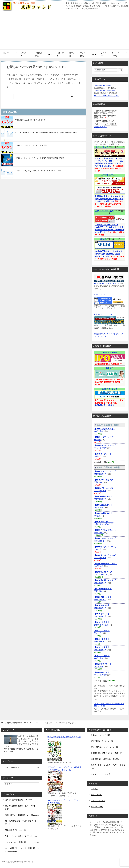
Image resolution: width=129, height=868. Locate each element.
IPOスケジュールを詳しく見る (106, 96)
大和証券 (98, 549)
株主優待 (72, 54)
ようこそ (104, 54)
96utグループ (6, 54)
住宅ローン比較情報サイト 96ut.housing (21, 836)
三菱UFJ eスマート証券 (104, 211)
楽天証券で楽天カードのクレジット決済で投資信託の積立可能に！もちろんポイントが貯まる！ (109, 199)
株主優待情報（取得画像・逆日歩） (105, 759)
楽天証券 (105, 175)
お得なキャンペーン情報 (101, 735)
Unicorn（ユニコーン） (103, 314)
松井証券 (110, 368)
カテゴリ (23, 54)
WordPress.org (97, 807)
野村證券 (98, 456)
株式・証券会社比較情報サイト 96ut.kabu (22, 815)
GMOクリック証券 (110, 389)
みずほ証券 (99, 431)
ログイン (94, 789)
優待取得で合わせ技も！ (104, 405)
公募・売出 (60, 54)
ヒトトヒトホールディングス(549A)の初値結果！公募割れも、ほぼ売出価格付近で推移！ (47, 133)
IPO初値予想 (38, 54)
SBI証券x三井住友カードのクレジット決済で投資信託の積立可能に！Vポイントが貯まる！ (109, 254)
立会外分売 (83, 54)
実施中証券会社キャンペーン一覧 (104, 747)
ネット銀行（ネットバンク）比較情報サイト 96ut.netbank (22, 850)
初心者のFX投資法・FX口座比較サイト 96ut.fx (21, 823)
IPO (50, 54)
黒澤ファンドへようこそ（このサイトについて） (108, 767)
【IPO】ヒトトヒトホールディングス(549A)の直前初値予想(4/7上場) (40, 158)
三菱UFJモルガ (100, 491)
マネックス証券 (102, 147)
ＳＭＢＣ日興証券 (110, 353)
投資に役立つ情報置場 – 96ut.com (19, 800)
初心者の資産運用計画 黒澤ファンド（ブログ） (22, 807)
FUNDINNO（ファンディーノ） (107, 283)
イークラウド (100, 294)
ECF (94, 54)
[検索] (44, 97)
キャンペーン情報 (116, 54)
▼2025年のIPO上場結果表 (105, 91)
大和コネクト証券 (101, 524)
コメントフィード (98, 801)
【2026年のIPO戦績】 (103, 86)
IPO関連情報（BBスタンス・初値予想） (107, 753)
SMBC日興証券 (100, 474)
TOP (22, 723)
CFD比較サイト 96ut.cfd (15, 830)
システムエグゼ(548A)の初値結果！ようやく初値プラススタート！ (39, 171)
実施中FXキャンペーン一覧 (102, 741)
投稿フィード (96, 795)
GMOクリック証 (101, 575)
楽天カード (114, 175)
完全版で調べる (100, 127)
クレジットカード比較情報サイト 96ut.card (22, 842)
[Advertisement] (64, 31)
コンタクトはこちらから (101, 774)
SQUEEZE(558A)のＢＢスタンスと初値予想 (31, 145)
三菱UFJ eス (99, 482)
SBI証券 (103, 239)
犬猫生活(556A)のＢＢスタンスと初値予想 (30, 120)
